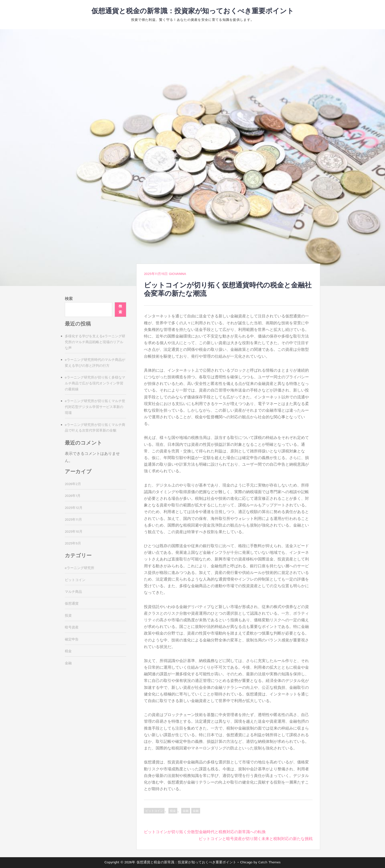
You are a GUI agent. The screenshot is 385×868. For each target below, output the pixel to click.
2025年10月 (74, 532)
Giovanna (178, 274)
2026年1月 (73, 496)
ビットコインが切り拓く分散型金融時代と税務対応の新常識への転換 (205, 832)
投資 (68, 616)
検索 (69, 299)
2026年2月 (73, 484)
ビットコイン (154, 811)
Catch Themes (269, 862)
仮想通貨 (72, 604)
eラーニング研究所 (80, 568)
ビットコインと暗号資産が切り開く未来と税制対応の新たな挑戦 (256, 839)
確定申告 (72, 639)
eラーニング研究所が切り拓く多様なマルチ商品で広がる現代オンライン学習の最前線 (95, 383)
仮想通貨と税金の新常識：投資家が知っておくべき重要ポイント (193, 11)
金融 (186, 811)
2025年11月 (73, 520)
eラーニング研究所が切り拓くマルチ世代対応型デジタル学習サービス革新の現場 (95, 407)
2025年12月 (74, 508)
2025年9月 (73, 543)
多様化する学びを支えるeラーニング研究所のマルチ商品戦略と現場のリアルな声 (95, 342)
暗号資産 (72, 627)
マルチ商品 (73, 592)
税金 (173, 811)
